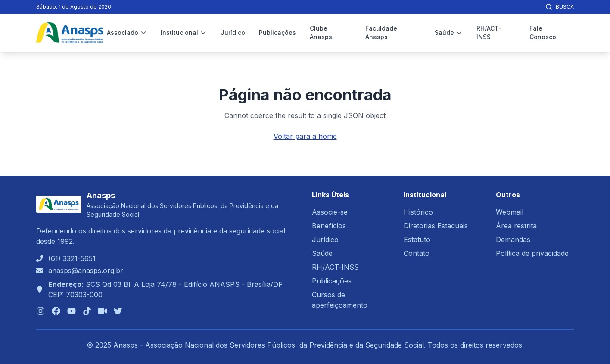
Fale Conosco (543, 33)
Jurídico (233, 33)
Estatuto (417, 240)
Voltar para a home (305, 136)
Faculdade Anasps (381, 33)
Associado (127, 33)
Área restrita (516, 226)
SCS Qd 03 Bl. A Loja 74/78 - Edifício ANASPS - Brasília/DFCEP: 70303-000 (165, 289)
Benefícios (329, 226)
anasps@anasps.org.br (86, 271)
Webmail (510, 212)
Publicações (277, 33)
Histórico (418, 212)
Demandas (513, 240)
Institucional (184, 33)
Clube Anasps (321, 33)
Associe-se (330, 212)
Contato (417, 253)
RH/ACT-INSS (489, 33)
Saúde (449, 33)
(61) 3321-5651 (72, 258)
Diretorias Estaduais (436, 226)
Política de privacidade (532, 253)
